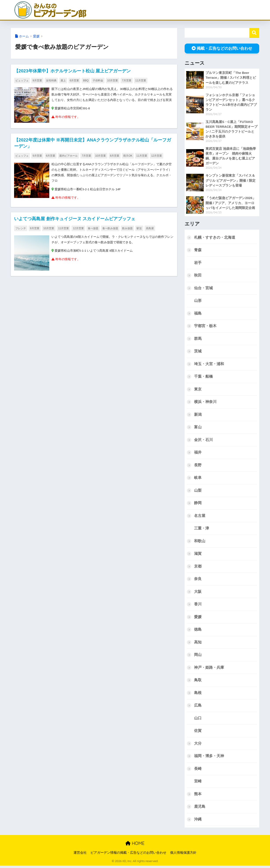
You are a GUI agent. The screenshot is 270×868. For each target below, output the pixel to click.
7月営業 (127, 81)
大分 (198, 745)
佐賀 (198, 733)
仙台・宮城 (203, 288)
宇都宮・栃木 (205, 327)
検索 (254, 33)
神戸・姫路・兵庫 (209, 669)
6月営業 (74, 81)
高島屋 (150, 229)
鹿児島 (200, 809)
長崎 (198, 771)
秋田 (198, 276)
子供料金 (98, 81)
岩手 (198, 263)
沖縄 (198, 822)
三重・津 (202, 530)
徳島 (198, 631)
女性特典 (51, 81)
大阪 (198, 593)
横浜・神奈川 (205, 403)
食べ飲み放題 (110, 229)
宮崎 (198, 784)
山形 (198, 301)
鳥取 (198, 682)
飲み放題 (127, 229)
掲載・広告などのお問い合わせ (222, 48)
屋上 (63, 81)
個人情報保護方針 (183, 855)
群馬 (198, 339)
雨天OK (128, 156)
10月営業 (113, 81)
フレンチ (21, 229)
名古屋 (200, 517)
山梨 (198, 492)
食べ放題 (93, 229)
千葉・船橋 (203, 377)
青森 (198, 250)
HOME (135, 846)
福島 (198, 314)
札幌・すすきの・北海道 (215, 238)
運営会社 (80, 855)
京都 (198, 568)
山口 (198, 720)
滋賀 (198, 555)
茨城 (198, 352)
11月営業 (141, 81)
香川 (198, 606)
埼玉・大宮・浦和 (209, 365)
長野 (198, 466)
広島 (198, 707)
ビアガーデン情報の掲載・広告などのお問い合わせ (128, 855)
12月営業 (157, 156)
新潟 (198, 415)
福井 (198, 453)
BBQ (86, 81)
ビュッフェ (22, 81)
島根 (198, 695)
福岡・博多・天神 (209, 758)
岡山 (198, 656)
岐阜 (198, 479)
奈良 (198, 580)
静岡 (198, 504)
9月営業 (37, 81)
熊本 (198, 796)
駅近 (139, 229)
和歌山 (200, 542)
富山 (198, 428)
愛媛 (36, 36)
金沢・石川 (203, 441)
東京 (198, 390)
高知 (198, 644)
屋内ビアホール (68, 156)
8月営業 (115, 156)
